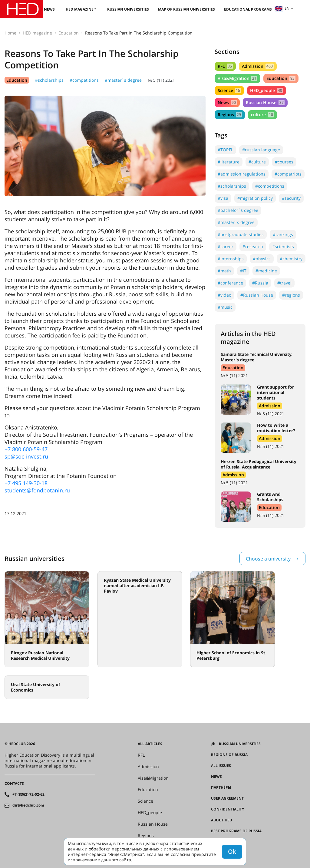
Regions (230, 115)
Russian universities (128, 9)
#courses (284, 162)
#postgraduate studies (241, 234)
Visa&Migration (237, 78)
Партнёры (221, 787)
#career (226, 247)
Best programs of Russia (236, 831)
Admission (258, 66)
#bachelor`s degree (238, 210)
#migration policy (255, 198)
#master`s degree (123, 80)
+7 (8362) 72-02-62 (28, 794)
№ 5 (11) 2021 (161, 80)
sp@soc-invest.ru (26, 456)
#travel (284, 283)
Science (229, 90)
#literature (229, 162)
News (49, 9)
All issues (221, 766)
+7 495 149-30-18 (26, 483)
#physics (262, 259)
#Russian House (257, 295)
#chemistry (291, 259)
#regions (291, 295)
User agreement (227, 798)
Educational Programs (248, 9)
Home (10, 33)
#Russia (260, 283)
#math (224, 271)
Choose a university (268, 559)
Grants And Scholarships (270, 497)
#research (253, 247)
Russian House (265, 102)
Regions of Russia (229, 755)
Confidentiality (228, 809)
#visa (223, 198)
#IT (243, 271)
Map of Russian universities (186, 9)
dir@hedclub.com (28, 805)
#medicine (266, 271)
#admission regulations (242, 174)
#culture (257, 162)
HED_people (266, 90)
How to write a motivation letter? (276, 428)
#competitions (84, 80)
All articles (150, 744)
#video (224, 295)
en (282, 8)
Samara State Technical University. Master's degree (257, 357)
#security (291, 198)
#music (225, 307)
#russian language (261, 150)
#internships (231, 259)
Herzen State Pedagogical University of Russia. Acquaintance (259, 464)
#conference (230, 283)
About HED (222, 820)
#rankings (283, 234)
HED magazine (80, 9)
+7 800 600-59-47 (26, 449)
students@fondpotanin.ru (37, 490)
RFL (225, 66)
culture (262, 115)
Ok (232, 852)
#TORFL (225, 150)
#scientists (283, 247)
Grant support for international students (275, 392)
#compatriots (288, 174)
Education (69, 33)
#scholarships (49, 80)
